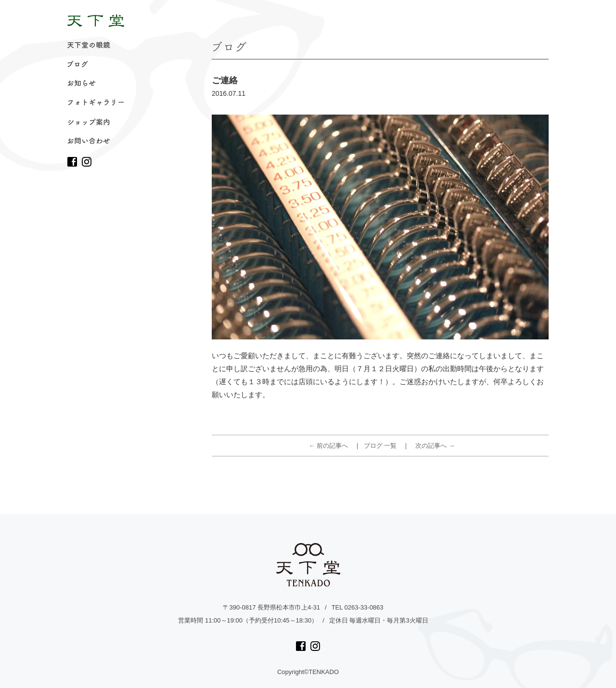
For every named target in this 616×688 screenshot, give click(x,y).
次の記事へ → (435, 446)
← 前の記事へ (329, 446)
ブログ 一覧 (380, 446)
